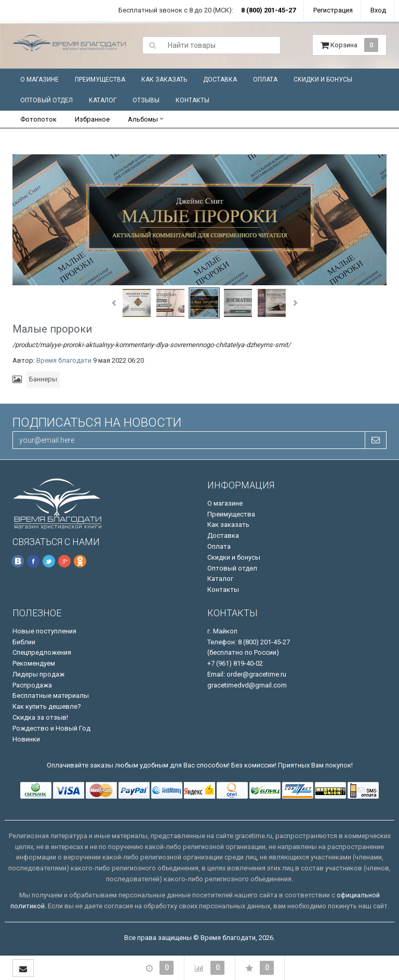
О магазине (39, 80)
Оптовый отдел (46, 100)
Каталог (103, 100)
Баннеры (43, 379)
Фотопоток (38, 119)
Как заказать (164, 80)
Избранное (92, 119)
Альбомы (143, 119)
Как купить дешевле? (47, 706)
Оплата (265, 80)
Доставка (220, 80)
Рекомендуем (34, 663)
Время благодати (64, 360)
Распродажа (32, 685)
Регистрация (333, 10)
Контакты (192, 100)
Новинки (26, 739)
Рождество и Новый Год (51, 728)
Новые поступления (44, 631)
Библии (24, 642)
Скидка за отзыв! (40, 717)
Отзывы (146, 100)
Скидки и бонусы (323, 80)
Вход (378, 10)
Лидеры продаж (38, 674)
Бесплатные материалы (51, 696)
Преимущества (100, 80)
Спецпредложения (42, 652)
